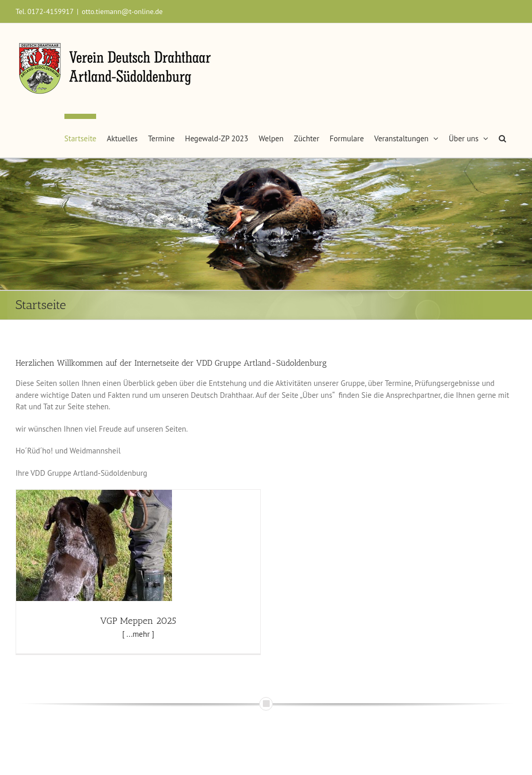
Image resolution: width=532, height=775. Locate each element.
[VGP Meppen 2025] (94, 495)
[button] (502, 136)
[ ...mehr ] (138, 634)
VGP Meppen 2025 (138, 621)
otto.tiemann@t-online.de (122, 11)
